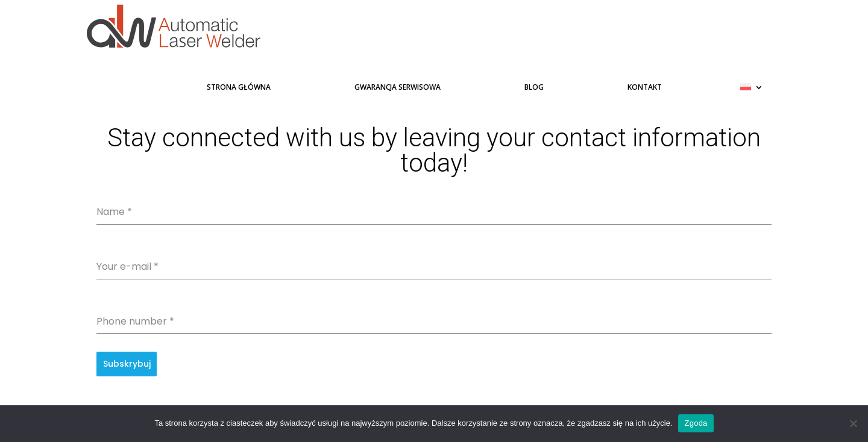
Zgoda (696, 423)
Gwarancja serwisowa (398, 89)
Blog (534, 89)
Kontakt (645, 89)
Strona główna (239, 89)
